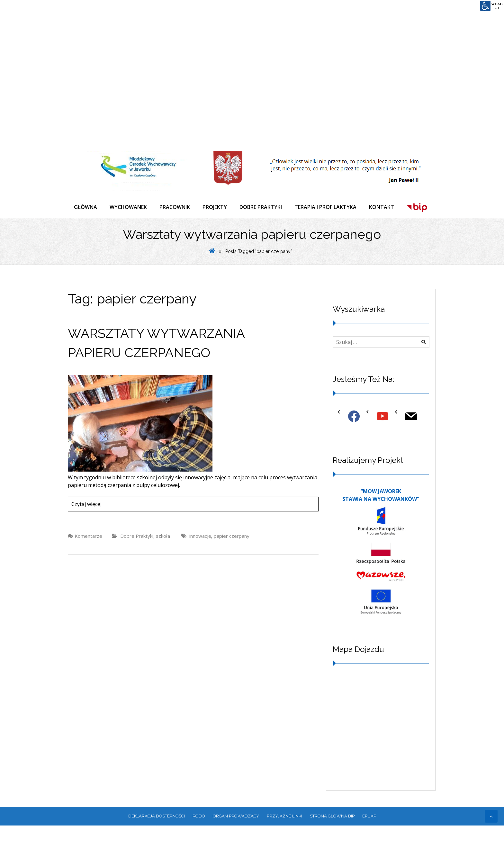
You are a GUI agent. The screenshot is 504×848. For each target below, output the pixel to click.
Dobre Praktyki (137, 558)
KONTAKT (384, 207)
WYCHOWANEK (129, 207)
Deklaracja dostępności (157, 839)
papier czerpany (232, 558)
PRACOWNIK (176, 207)
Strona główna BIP (332, 839)
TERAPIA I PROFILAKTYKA (327, 207)
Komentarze (88, 558)
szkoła (163, 558)
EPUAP (369, 839)
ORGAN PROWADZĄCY (236, 839)
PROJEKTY (216, 207)
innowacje (200, 558)
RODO (199, 839)
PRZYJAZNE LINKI (284, 839)
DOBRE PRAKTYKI (262, 207)
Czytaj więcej (86, 527)
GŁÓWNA (86, 207)
